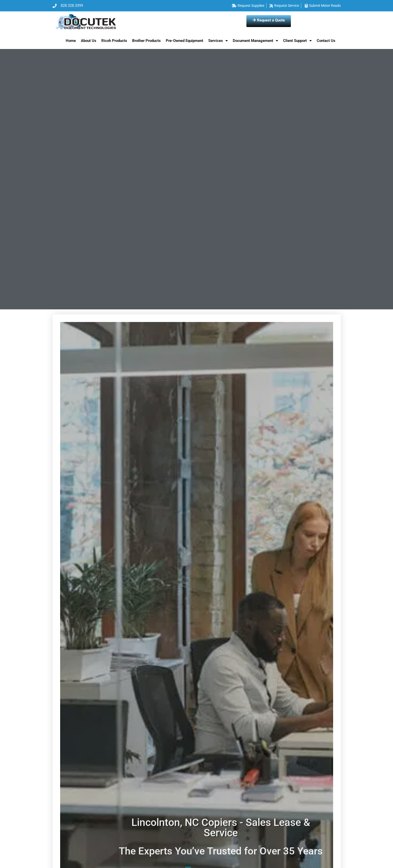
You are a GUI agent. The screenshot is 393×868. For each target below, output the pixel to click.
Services (218, 41)
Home (71, 41)
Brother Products (146, 41)
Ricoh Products (114, 41)
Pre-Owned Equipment (184, 41)
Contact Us (326, 41)
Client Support (297, 41)
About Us (89, 41)
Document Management (255, 41)
